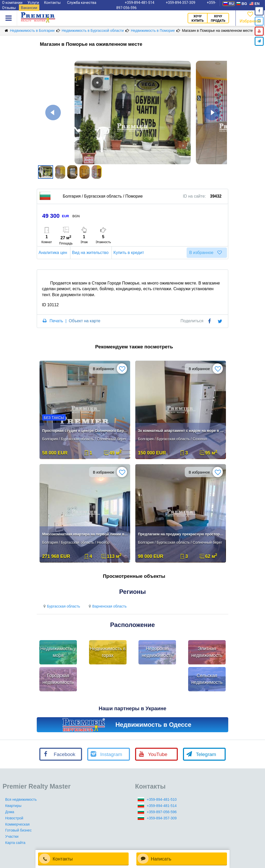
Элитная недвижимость (207, 652)
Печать (56, 321)
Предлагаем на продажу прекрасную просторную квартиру (181, 534)
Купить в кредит (129, 253)
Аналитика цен (54, 253)
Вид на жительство (91, 253)
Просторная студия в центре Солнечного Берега (85, 431)
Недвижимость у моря (58, 652)
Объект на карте (85, 321)
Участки (12, 836)
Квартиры (13, 806)
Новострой (14, 818)
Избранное (250, 17)
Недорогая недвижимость (157, 652)
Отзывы (9, 8)
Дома (10, 812)
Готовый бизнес (18, 830)
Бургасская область (61, 606)
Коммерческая (17, 824)
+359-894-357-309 (162, 818)
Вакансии (29, 8)
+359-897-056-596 (162, 812)
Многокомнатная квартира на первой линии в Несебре (85, 534)
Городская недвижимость (58, 679)
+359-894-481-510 (162, 799)
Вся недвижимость (21, 799)
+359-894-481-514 (162, 806)
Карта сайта (15, 843)
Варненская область (107, 606)
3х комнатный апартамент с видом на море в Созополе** (181, 431)
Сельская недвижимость (207, 679)
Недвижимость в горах (108, 652)
